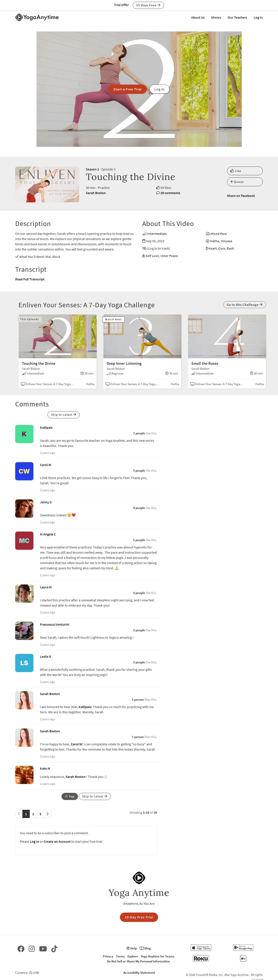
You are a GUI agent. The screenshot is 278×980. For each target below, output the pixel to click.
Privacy (108, 956)
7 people (139, 433)
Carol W (46, 465)
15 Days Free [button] (148, 5)
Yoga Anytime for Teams (157, 956)
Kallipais (46, 427)
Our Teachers (237, 17)
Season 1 (92, 169)
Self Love (152, 256)
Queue (237, 182)
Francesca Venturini (55, 624)
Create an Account (57, 841)
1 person (138, 699)
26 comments (170, 193)
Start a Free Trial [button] (127, 89)
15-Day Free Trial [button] (139, 917)
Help (132, 948)
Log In (258, 17)
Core (222, 248)
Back (230, 248)
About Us (198, 17)
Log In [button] (160, 89)
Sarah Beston (96, 193)
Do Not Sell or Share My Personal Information (138, 961)
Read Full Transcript (30, 279)
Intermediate (157, 234)
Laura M (46, 587)
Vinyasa (226, 241)
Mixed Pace (219, 234)
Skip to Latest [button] (64, 415)
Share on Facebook (241, 196)
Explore (133, 956)
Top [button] (70, 796)
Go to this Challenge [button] (245, 305)
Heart (213, 248)
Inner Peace (169, 256)
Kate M (45, 768)
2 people (139, 630)
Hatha (215, 241)
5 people (139, 470)
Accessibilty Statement (139, 973)
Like (236, 171)
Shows (216, 17)
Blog (145, 948)
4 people (139, 508)
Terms (120, 956)
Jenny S (46, 502)
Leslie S (46, 656)
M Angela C (48, 534)
